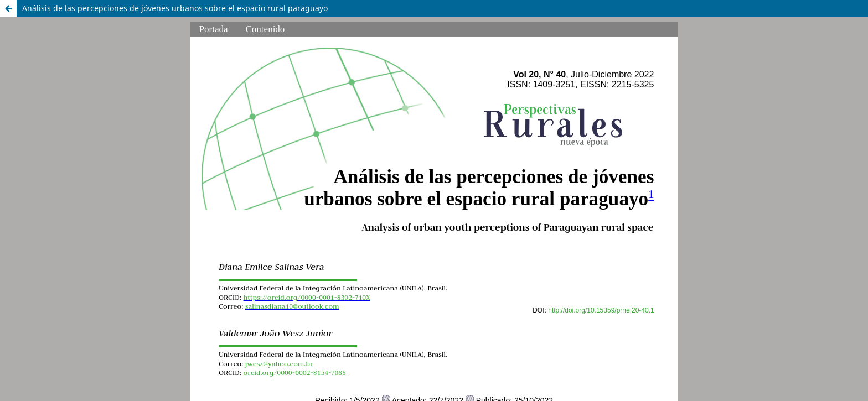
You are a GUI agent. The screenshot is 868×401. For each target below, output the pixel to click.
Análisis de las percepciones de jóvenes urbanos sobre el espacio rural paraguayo (175, 8)
